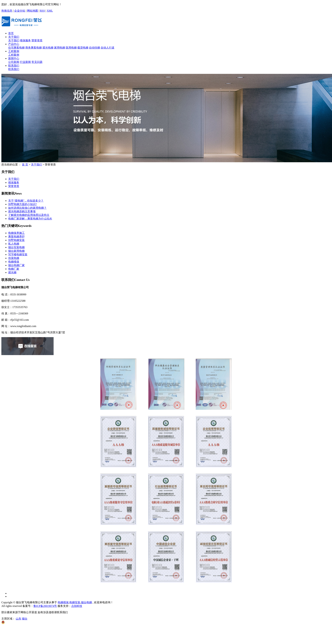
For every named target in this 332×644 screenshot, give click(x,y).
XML (50, 11)
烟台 (25, 619)
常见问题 (37, 62)
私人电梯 (14, 244)
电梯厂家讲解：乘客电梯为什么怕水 (30, 219)
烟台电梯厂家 (16, 265)
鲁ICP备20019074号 (45, 606)
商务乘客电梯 (34, 48)
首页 (11, 33)
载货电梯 (83, 48)
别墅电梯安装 (16, 240)
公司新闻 (14, 62)
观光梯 (12, 272)
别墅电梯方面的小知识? (23, 204)
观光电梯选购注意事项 (22, 211)
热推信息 (7, 11)
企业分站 (20, 11)
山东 (18, 619)
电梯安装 (75, 602)
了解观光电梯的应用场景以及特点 (29, 215)
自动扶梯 (95, 48)
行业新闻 (25, 62)
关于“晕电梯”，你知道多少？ (26, 201)
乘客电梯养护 (16, 237)
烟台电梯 (86, 602)
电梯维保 (14, 262)
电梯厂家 (14, 269)
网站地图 (33, 11)
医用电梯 (71, 48)
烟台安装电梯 (16, 247)
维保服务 (25, 40)
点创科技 (77, 606)
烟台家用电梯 (16, 251)
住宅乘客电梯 (16, 48)
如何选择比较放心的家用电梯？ (27, 208)
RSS (42, 11)
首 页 (25, 165)
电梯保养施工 (16, 233)
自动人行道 (108, 48)
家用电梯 (60, 48)
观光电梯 (48, 48)
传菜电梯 (14, 258)
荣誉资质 (37, 40)
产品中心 (14, 44)
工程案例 (14, 51)
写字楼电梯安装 (18, 254)
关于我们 (14, 37)
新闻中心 (14, 58)
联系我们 (14, 66)
